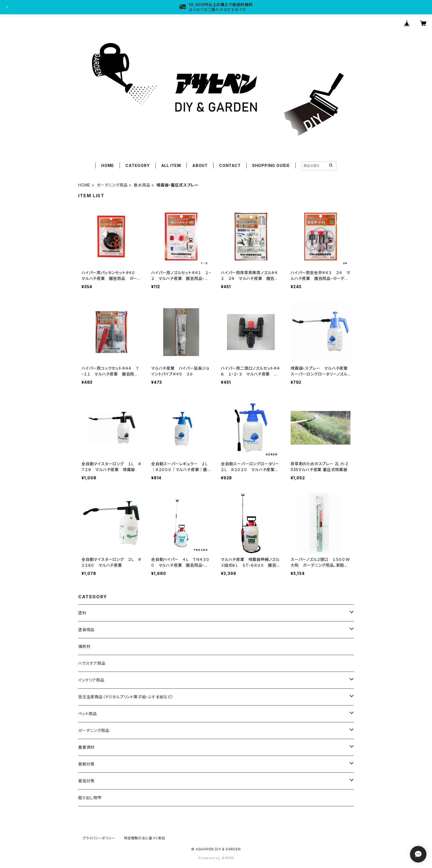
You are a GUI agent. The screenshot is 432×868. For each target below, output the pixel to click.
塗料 (82, 613)
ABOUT (200, 165)
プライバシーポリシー (99, 838)
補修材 (84, 646)
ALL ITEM (171, 165)
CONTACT (230, 165)
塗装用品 (86, 630)
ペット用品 (88, 714)
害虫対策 (86, 781)
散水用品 (142, 185)
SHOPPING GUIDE (271, 165)
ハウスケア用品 (92, 663)
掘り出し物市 (90, 798)
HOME (108, 165)
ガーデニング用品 (112, 185)
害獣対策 (86, 764)
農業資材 (86, 747)
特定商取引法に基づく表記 (145, 838)
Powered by (216, 858)
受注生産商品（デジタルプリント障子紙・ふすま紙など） (126, 697)
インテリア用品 (91, 680)
